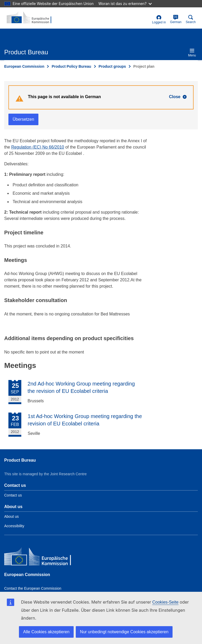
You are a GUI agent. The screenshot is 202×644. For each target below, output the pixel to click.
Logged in (159, 20)
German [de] (176, 19)
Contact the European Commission (33, 588)
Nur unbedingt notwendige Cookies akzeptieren (124, 632)
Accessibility (14, 526)
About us (11, 516)
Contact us (13, 495)
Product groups (112, 66)
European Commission (24, 66)
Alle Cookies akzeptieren (46, 632)
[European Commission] (42, 558)
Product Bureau (20, 460)
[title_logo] (30, 18)
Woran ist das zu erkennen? (125, 4)
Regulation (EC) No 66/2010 (38, 147)
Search (191, 19)
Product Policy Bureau (71, 66)
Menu (192, 53)
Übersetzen (23, 119)
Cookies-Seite (165, 602)
